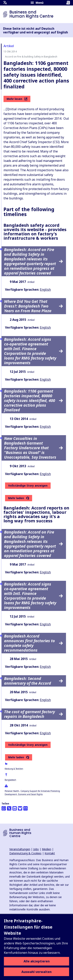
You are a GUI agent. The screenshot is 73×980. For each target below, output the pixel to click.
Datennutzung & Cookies (25, 853)
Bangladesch (10, 780)
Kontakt (50, 853)
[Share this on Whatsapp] (4, 808)
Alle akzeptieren (37, 961)
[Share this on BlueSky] (20, 808)
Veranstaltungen (20, 849)
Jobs (36, 849)
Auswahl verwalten (36, 972)
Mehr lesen (17, 99)
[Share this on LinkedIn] (15, 808)
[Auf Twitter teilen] (9, 808)
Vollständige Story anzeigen (28, 486)
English (45, 290)
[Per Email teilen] (26, 808)
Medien (47, 849)
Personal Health (12, 791)
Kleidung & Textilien (14, 769)
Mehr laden (16, 498)
